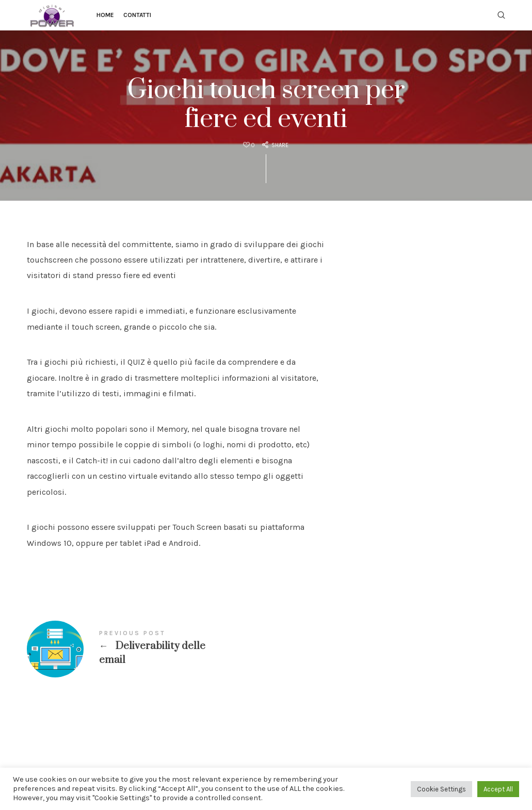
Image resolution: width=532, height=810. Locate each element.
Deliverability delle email (176, 649)
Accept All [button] (498, 789)
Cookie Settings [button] (441, 789)
